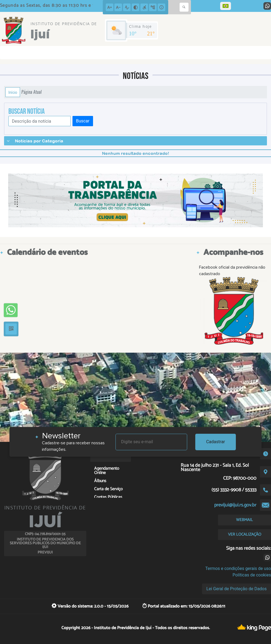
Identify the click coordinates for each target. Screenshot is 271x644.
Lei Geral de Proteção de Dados (237, 589)
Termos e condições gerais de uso (238, 568)
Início (13, 92)
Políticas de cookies (252, 575)
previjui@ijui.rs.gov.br (235, 505)
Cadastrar (216, 442)
